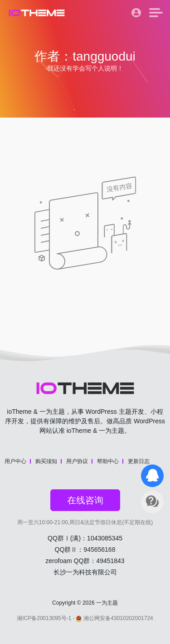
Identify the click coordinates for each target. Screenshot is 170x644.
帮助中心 (108, 461)
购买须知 (46, 461)
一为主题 (107, 603)
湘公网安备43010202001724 (114, 618)
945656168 (99, 549)
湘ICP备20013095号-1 (44, 618)
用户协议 (77, 461)
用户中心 (15, 461)
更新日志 (139, 461)
